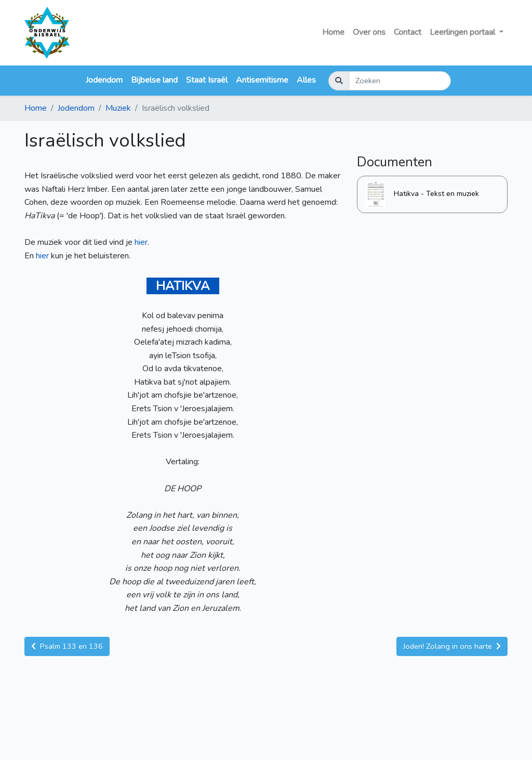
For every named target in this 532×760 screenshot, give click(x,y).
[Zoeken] (400, 81)
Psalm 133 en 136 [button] (67, 646)
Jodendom (104, 80)
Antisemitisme (262, 80)
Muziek (118, 108)
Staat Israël (207, 80)
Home (333, 32)
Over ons (369, 32)
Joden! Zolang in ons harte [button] (452, 646)
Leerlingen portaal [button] (463, 32)
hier (141, 242)
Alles (306, 80)
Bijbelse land (154, 80)
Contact (408, 32)
